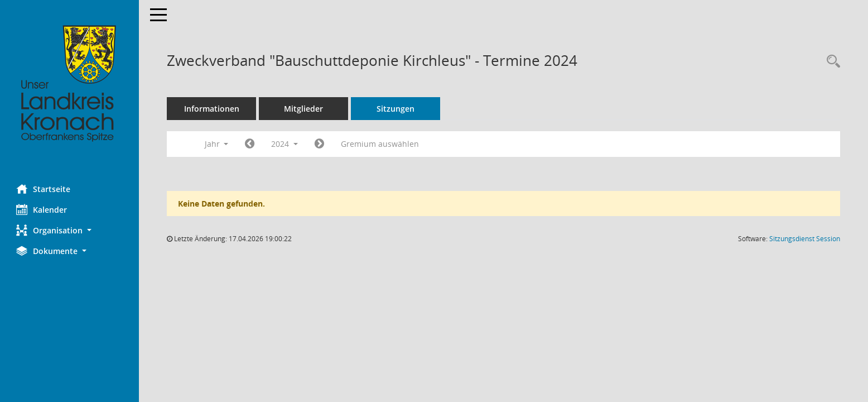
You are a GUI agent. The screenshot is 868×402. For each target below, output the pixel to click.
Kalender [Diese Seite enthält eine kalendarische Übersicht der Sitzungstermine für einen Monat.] (42, 209)
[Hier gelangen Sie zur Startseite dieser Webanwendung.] (70, 84)
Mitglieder (304, 109)
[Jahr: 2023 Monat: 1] (250, 144)
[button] (70, 230)
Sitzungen (396, 109)
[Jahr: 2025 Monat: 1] (320, 144)
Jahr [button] (217, 144)
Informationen (212, 109)
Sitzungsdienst (805, 239)
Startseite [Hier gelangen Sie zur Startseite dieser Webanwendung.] (44, 189)
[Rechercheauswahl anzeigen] (831, 62)
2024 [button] (285, 144)
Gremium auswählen (380, 144)
